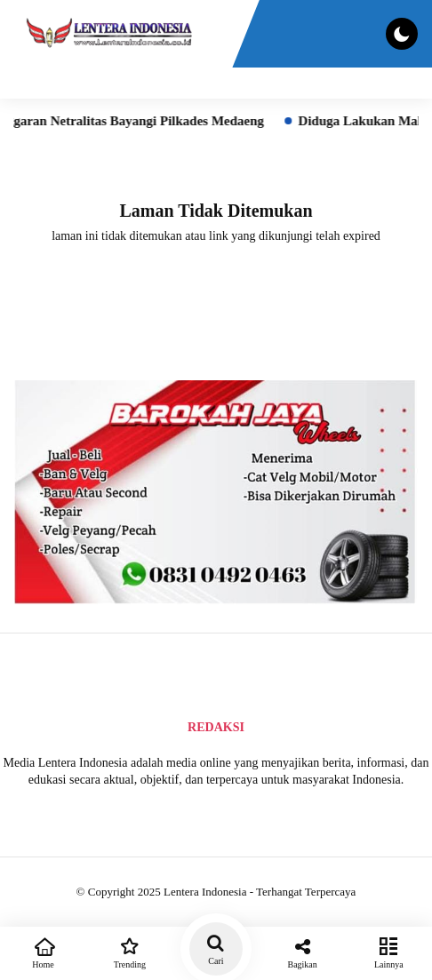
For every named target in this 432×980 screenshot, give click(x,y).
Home (43, 952)
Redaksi (216, 727)
